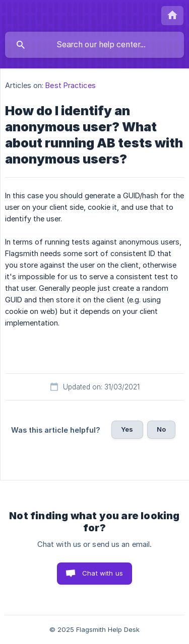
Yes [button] (127, 429)
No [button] (161, 429)
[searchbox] (94, 45)
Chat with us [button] (103, 573)
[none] (172, 16)
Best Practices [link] (70, 85)
